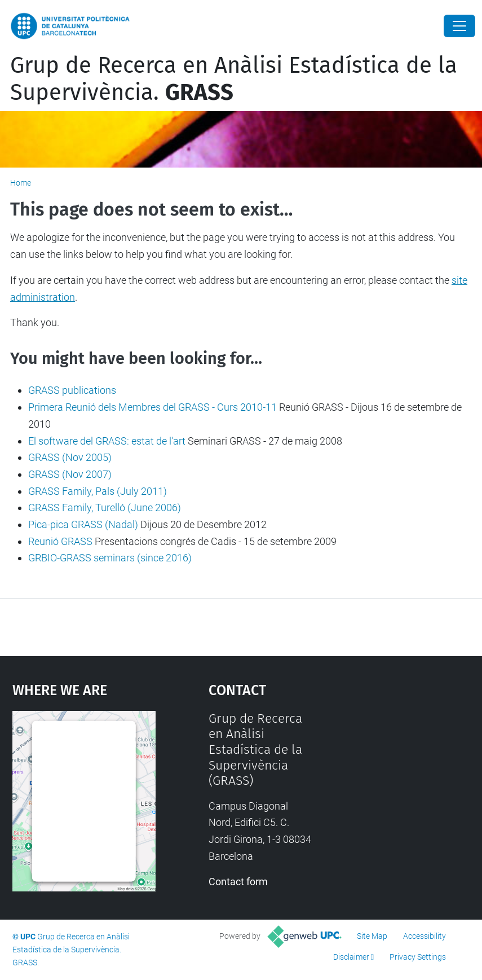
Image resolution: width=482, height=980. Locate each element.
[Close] (459, 26)
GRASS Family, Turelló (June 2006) (105, 507)
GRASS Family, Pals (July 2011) (98, 491)
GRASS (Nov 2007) (70, 474)
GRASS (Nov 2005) (70, 457)
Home (21, 183)
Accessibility (424, 936)
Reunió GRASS (60, 541)
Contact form (238, 882)
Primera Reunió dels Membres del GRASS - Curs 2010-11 (152, 407)
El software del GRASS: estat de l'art (107, 441)
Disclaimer (351, 957)
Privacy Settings (418, 957)
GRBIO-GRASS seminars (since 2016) (110, 558)
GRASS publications (72, 390)
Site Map (372, 936)
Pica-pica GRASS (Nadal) (83, 524)
